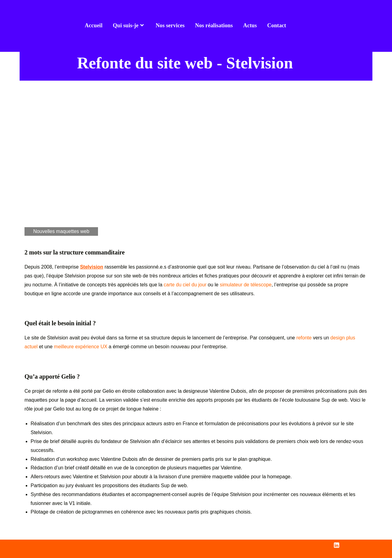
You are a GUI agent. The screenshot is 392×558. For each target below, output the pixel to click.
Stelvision (92, 267)
